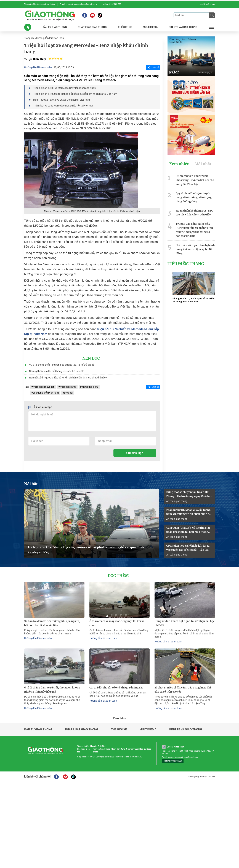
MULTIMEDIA (150, 27)
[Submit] (212, 15)
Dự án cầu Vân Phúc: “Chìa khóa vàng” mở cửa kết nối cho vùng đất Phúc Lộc (195, 180)
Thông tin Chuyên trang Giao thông (39, 4)
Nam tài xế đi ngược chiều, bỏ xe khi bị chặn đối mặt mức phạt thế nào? (68, 378)
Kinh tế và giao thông (186, 730)
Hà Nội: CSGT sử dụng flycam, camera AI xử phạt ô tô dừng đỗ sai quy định (86, 547)
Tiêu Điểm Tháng (186, 264)
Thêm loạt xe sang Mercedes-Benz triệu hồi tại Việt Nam (64, 106)
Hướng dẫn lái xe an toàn (50, 38)
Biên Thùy (39, 59)
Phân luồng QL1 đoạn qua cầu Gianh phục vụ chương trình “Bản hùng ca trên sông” (188, 512)
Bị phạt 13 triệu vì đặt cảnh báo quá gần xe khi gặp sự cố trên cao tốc (183, 690)
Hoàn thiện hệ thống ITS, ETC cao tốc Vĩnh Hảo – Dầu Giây (194, 213)
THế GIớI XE (125, 27)
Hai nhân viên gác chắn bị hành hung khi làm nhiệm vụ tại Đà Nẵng (195, 249)
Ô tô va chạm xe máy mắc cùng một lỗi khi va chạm (117, 623)
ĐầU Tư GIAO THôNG (55, 27)
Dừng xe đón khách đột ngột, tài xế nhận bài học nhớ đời (184, 623)
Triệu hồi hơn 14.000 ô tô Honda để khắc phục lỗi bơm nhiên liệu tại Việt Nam (75, 94)
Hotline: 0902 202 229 (111, 4)
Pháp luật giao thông (82, 730)
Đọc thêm (118, 576)
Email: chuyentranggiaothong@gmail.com (78, 4)
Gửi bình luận (135, 453)
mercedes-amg (68, 387)
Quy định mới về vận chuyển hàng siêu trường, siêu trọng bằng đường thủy (194, 197)
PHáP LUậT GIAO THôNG (92, 27)
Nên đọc (91, 358)
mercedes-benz (90, 387)
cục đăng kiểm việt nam (46, 393)
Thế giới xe (119, 730)
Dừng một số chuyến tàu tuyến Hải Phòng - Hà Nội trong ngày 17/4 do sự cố (188, 494)
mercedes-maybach (44, 387)
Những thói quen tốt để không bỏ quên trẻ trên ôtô (57, 371)
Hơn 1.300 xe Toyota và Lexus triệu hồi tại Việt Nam (62, 100)
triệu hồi (68, 393)
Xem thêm (119, 718)
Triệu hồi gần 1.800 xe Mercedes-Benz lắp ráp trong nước (64, 88)
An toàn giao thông (38, 552)
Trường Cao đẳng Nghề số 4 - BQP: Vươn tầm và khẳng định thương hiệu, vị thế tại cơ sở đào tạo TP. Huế (194, 230)
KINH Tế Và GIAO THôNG (183, 27)
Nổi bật (31, 484)
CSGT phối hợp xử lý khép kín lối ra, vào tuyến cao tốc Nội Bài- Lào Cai (188, 548)
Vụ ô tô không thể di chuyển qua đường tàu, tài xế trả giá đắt (62, 365)
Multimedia (148, 730)
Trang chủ (30, 38)
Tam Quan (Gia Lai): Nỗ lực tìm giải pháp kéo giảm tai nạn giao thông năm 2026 (188, 530)
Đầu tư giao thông (38, 730)
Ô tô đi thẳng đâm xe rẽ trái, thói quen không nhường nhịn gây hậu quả (52, 690)
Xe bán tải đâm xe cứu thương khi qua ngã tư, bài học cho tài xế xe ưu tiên (52, 623)
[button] (175, 302)
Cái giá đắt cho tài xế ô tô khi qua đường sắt (116, 688)
